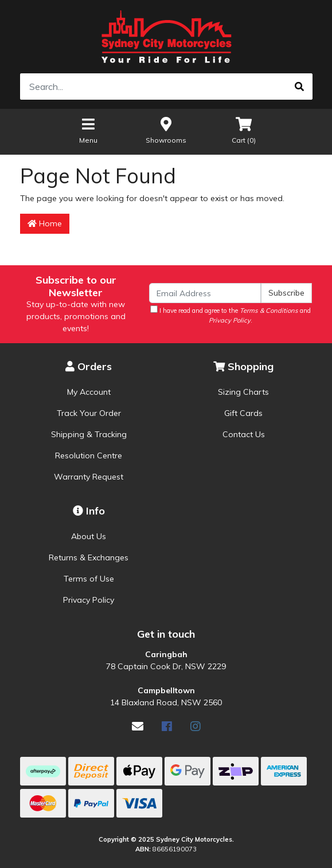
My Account (89, 392)
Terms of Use (89, 579)
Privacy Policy (89, 600)
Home (45, 223)
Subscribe (286, 293)
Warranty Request (89, 477)
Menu (88, 130)
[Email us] (138, 726)
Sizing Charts (243, 392)
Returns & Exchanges (89, 557)
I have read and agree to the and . (231, 315)
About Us (89, 536)
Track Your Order (89, 413)
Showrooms (166, 130)
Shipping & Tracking (89, 434)
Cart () (244, 130)
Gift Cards (243, 413)
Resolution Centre (89, 455)
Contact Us (244, 434)
